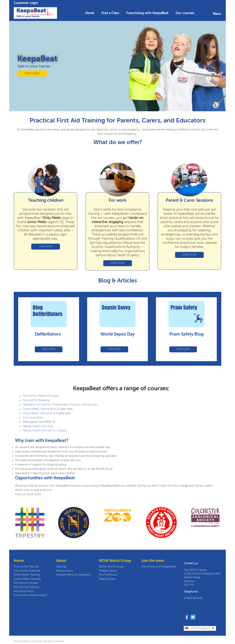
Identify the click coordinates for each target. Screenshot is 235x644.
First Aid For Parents (26, 567)
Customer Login (26, 3)
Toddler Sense (108, 571)
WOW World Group (111, 567)
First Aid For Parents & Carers (41, 396)
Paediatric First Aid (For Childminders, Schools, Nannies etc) (60, 405)
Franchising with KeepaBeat (147, 13)
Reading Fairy (107, 579)
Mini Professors (108, 575)
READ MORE (49, 349)
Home (90, 13)
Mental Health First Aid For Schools (45, 431)
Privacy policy (65, 571)
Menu (217, 14)
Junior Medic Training (36, 409)
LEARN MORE (46, 247)
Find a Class (110, 13)
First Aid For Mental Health (30, 595)
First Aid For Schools (27, 587)
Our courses (185, 13)
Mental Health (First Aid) (38, 426)
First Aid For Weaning (36, 400)
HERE (37, 494)
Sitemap (61, 567)
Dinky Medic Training (36, 413)
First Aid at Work (33, 418)
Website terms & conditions (74, 575)
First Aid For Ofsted (26, 583)
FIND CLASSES (32, 73)
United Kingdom (198, 628)
